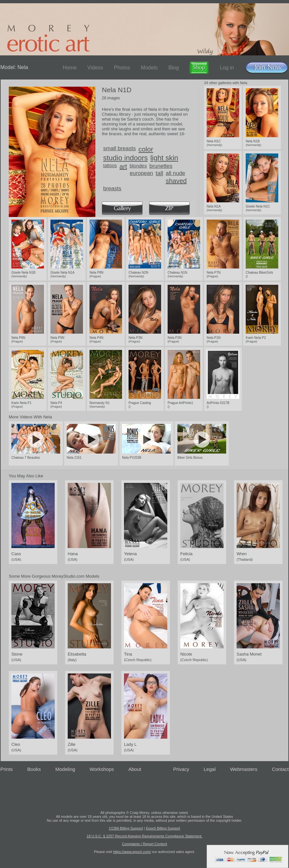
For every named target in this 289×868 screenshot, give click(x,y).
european (141, 173)
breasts (112, 188)
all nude (175, 173)
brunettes (161, 166)
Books (34, 769)
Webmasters (244, 769)
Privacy (181, 769)
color (146, 149)
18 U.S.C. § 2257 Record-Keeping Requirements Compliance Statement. (144, 836)
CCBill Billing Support (126, 828)
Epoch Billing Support (163, 828)
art (123, 166)
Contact (280, 769)
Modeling (65, 769)
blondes (138, 166)
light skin (164, 158)
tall (159, 173)
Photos (122, 68)
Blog (173, 68)
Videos (95, 68)
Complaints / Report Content (145, 844)
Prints (7, 769)
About (135, 769)
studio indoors (125, 158)
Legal (210, 769)
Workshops (102, 769)
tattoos (110, 166)
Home (70, 68)
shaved (176, 181)
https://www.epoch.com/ (132, 852)
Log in (227, 68)
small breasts (119, 148)
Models (149, 68)
